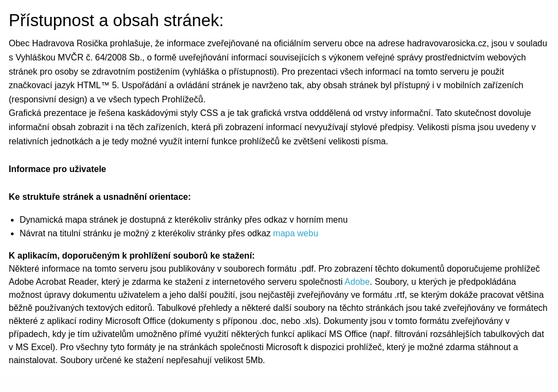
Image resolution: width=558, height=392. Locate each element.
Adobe (357, 282)
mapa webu (296, 233)
